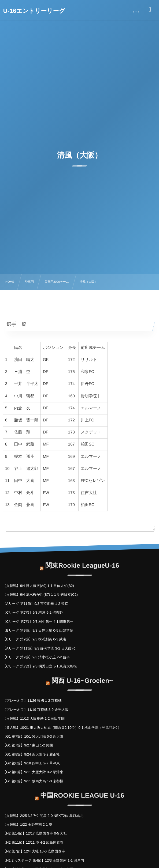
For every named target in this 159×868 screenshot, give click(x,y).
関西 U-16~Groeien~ (82, 678)
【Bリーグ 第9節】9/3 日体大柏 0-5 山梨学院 (38, 630)
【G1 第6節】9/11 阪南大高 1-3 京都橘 (33, 781)
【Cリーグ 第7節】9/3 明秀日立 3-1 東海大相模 (40, 666)
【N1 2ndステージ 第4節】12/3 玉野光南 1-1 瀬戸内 (43, 860)
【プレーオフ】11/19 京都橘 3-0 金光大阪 (36, 710)
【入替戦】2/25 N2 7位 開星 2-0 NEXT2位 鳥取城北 (43, 816)
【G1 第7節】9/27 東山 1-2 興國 (28, 745)
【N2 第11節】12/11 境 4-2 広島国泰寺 (33, 842)
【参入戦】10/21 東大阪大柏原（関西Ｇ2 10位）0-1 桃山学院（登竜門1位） (62, 728)
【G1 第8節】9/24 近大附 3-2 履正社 (31, 754)
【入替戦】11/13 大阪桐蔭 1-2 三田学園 (34, 718)
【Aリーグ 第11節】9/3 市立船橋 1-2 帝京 (35, 604)
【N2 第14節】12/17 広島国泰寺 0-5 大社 (35, 833)
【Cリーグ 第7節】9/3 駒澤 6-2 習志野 (33, 612)
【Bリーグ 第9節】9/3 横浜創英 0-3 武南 (34, 639)
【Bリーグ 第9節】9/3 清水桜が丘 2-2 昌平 (36, 657)
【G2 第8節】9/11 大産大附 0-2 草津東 (33, 772)
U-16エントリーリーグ (34, 11)
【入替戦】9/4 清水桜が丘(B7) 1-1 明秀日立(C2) (40, 595)
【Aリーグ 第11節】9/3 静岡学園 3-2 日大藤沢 (39, 648)
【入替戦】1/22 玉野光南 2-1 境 (27, 824)
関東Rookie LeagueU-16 (82, 563)
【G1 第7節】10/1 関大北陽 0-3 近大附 (33, 736)
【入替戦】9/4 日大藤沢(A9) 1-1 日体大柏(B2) (38, 586)
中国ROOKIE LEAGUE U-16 (82, 793)
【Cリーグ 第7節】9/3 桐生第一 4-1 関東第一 (38, 622)
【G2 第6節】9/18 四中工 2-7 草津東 (31, 763)
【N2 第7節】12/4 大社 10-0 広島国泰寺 (34, 851)
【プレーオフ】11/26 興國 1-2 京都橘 (32, 701)
